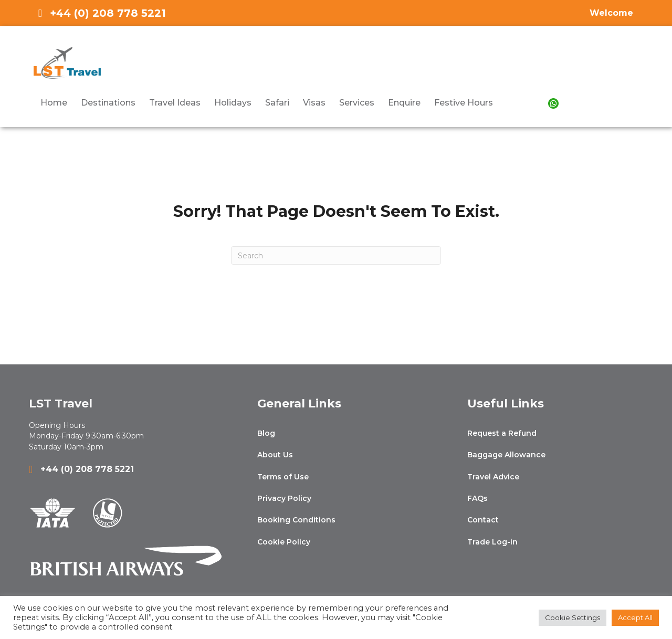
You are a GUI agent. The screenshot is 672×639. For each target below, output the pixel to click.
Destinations (108, 103)
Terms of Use (283, 477)
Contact (483, 520)
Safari (277, 103)
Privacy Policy (284, 498)
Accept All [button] (635, 617)
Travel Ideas (175, 103)
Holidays (233, 103)
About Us (275, 455)
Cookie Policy (284, 542)
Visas (314, 103)
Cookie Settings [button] (573, 617)
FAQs (477, 498)
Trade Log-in (492, 542)
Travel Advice (493, 477)
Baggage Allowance (506, 455)
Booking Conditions (296, 520)
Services (357, 103)
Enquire (404, 103)
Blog (266, 433)
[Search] (336, 255)
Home (54, 103)
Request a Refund (502, 433)
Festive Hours (464, 103)
